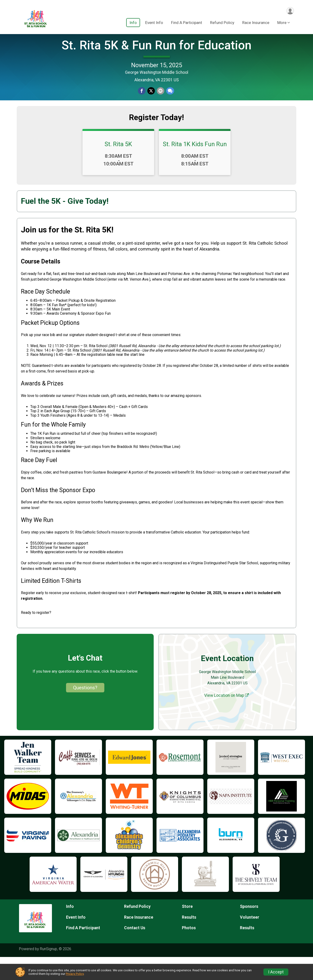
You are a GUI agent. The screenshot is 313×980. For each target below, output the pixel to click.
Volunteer (250, 940)
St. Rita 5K (118, 167)
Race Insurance (256, 23)
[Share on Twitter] (151, 103)
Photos (189, 951)
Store (187, 929)
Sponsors (249, 929)
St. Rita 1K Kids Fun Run (195, 167)
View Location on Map (227, 718)
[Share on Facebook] (142, 103)
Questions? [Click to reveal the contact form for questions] (85, 710)
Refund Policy (222, 23)
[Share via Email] (160, 103)
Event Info (154, 23)
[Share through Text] (169, 103)
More (282, 23)
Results (189, 940)
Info (133, 23)
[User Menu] (290, 11)
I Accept (276, 972)
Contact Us (135, 951)
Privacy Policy (75, 974)
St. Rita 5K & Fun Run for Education (156, 57)
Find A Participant (187, 23)
